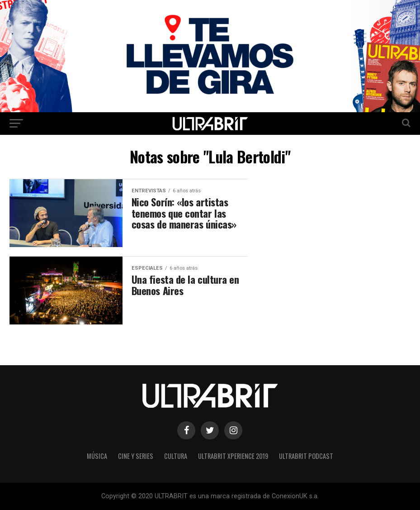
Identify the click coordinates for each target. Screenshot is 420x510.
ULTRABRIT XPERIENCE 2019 (233, 456)
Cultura (176, 456)
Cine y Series (136, 456)
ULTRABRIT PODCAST (306, 456)
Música (97, 456)
